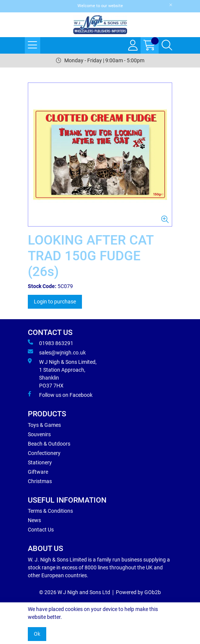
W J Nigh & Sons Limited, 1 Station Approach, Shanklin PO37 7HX (62, 373)
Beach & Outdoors (49, 444)
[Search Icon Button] (167, 45)
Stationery (40, 462)
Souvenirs (39, 434)
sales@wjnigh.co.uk (57, 352)
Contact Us (41, 530)
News (34, 520)
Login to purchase (55, 302)
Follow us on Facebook (60, 395)
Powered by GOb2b (138, 592)
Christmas (40, 481)
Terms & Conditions (50, 511)
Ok (37, 634)
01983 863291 (51, 343)
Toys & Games (44, 425)
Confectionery (44, 453)
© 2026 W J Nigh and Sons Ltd (75, 592)
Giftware (38, 472)
